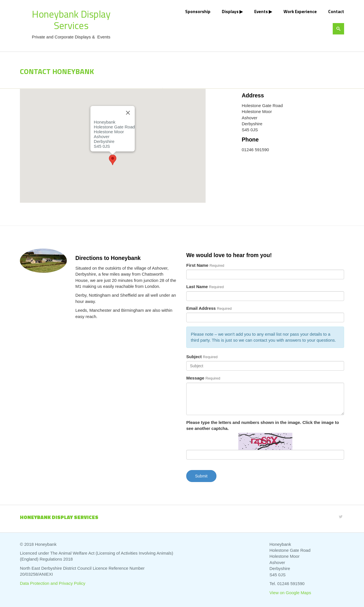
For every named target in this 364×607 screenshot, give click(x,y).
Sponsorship (198, 12)
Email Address (201, 308)
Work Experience (300, 12)
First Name (197, 265)
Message (195, 378)
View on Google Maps (290, 593)
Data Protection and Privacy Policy (53, 583)
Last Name (197, 287)
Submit (201, 476)
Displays (230, 12)
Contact (336, 12)
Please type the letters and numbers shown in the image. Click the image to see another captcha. (263, 425)
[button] (113, 160)
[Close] (128, 113)
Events (261, 12)
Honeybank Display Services (71, 20)
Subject (194, 357)
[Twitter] (341, 517)
